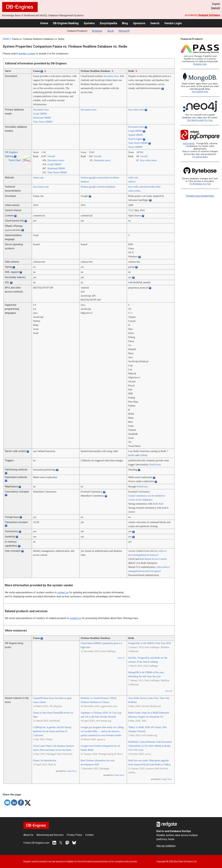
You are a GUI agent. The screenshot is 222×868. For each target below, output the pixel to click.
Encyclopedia (108, 23)
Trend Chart (15, 160)
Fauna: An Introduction (45, 760)
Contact (89, 835)
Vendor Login (173, 23)
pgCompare (189, 144)
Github (143, 455)
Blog (125, 23)
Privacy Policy (74, 835)
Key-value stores (149, 160)
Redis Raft (158, 504)
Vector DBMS (135, 147)
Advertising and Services (50, 835)
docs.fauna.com (41, 187)
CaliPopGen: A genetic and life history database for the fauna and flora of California (52, 731)
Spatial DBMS (135, 135)
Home (44, 23)
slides (132, 455)
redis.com (133, 178)
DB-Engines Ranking (66, 23)
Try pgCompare (200, 157)
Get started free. (200, 92)
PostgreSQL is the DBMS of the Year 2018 (150, 643)
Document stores (56, 160)
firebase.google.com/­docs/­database (98, 187)
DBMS (6, 39)
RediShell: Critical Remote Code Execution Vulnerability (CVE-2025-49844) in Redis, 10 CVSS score (150, 746)
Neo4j (110, 31)
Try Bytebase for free (200, 184)
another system (27, 54)
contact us (63, 592)
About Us (28, 835)
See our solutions (166, 846)
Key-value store (136, 110)
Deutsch (215, 8)
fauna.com (38, 178)
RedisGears (155, 464)
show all (121, 658)
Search (155, 23)
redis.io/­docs (134, 191)
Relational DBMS (42, 118)
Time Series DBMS (43, 122)
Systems (89, 23)
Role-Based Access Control (153, 559)
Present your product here (200, 196)
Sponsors (139, 23)
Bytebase (97, 31)
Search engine (135, 139)
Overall (51, 156)
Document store (41, 110)
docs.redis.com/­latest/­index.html (144, 187)
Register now (200, 64)
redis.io (132, 182)
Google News (71, 771)
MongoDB (124, 31)
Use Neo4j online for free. (200, 120)
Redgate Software (209, 15)
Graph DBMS (40, 114)
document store (111, 76)
